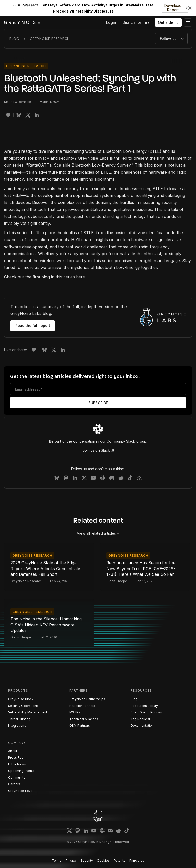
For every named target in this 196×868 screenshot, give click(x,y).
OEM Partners (80, 726)
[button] (188, 22)
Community (17, 777)
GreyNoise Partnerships (87, 699)
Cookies (103, 860)
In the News (17, 764)
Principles (137, 860)
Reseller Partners (82, 706)
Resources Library (144, 706)
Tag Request (140, 719)
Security (87, 860)
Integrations (17, 726)
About (13, 751)
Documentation (142, 726)
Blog (14, 39)
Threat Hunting (19, 719)
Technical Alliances (84, 719)
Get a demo (168, 22)
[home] (22, 22)
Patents (120, 860)
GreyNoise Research (50, 39)
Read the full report (33, 326)
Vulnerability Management (28, 712)
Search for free (136, 22)
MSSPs (75, 712)
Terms (57, 860)
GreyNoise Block (21, 699)
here (81, 277)
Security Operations (23, 706)
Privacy (71, 860)
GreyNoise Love (20, 791)
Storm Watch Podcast (147, 712)
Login (111, 22)
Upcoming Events (21, 771)
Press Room (17, 758)
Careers (14, 784)
